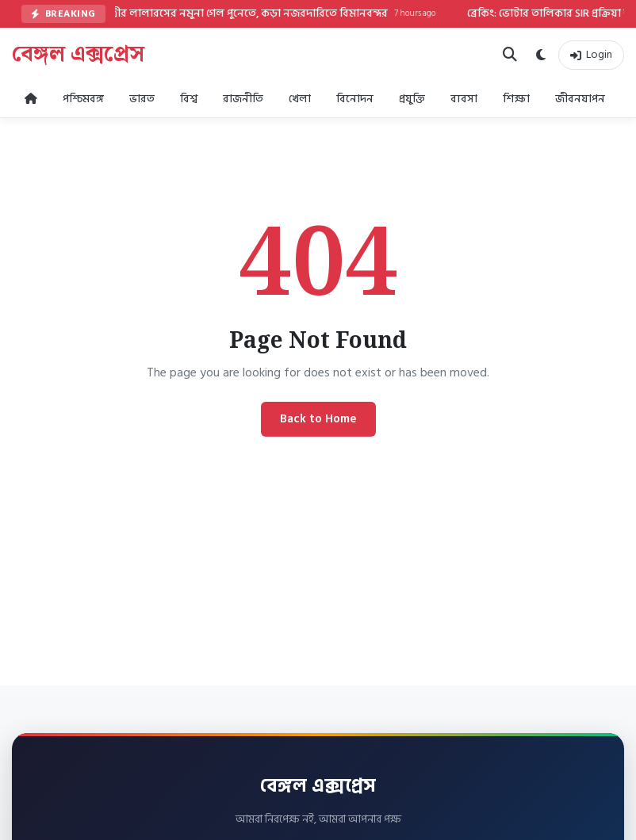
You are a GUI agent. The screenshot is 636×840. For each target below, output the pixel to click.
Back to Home (318, 419)
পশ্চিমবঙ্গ (83, 99)
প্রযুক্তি (412, 99)
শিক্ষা (516, 99)
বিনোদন (355, 99)
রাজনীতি (243, 99)
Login (591, 54)
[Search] (510, 55)
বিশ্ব (189, 99)
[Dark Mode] (541, 55)
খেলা (300, 99)
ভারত (142, 99)
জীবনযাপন (580, 99)
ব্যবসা (464, 99)
